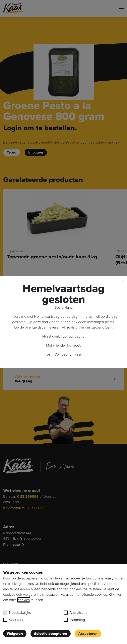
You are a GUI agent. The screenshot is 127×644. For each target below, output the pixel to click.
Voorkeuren (15, 620)
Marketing (74, 620)
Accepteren (88, 634)
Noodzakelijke (17, 613)
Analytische (76, 613)
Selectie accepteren (51, 634)
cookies (24, 600)
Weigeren (15, 634)
